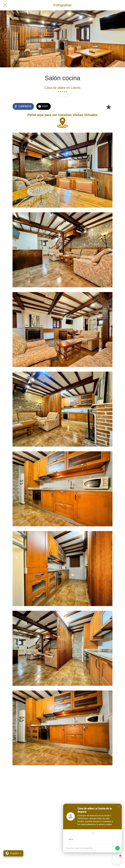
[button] (119, 807)
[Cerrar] (5, 5)
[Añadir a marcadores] (109, 107)
